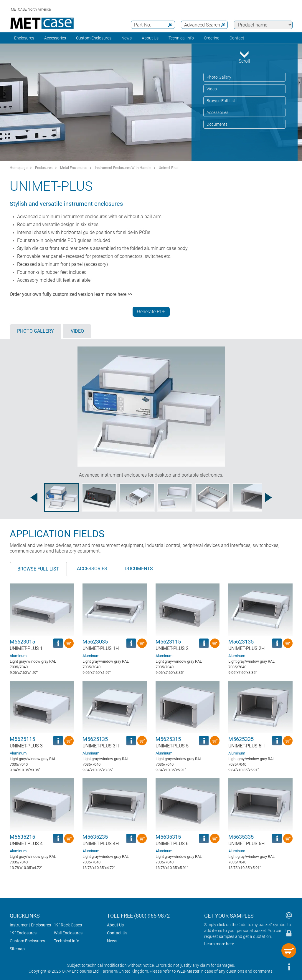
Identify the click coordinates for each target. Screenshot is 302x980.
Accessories (55, 38)
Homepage (19, 168)
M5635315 (168, 837)
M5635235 (95, 837)
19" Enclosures (23, 933)
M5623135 (241, 642)
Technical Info (67, 941)
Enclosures (24, 38)
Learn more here (219, 944)
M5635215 (22, 837)
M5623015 (22, 642)
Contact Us (117, 933)
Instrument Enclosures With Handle (123, 168)
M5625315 (168, 739)
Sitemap (17, 949)
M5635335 (241, 837)
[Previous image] (34, 498)
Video (212, 89)
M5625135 (95, 739)
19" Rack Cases (68, 925)
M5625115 (22, 739)
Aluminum (18, 656)
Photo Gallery (219, 77)
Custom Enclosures (94, 38)
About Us (115, 925)
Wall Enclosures (68, 933)
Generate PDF (151, 312)
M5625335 (241, 739)
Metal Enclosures (74, 168)
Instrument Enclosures (30, 925)
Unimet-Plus (169, 168)
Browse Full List (221, 101)
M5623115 (168, 642)
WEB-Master (188, 971)
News (127, 38)
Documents (217, 124)
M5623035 (95, 642)
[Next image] (268, 498)
